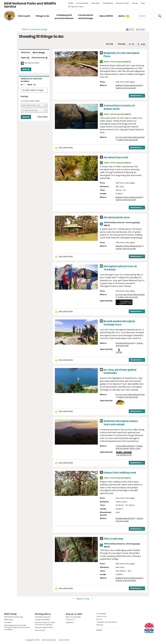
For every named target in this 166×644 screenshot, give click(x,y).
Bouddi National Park (125, 343)
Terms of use (101, 616)
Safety (71, 3)
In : (22, 85)
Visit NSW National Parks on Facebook (7, 640)
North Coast (135, 448)
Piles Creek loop (113, 539)
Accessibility (101, 614)
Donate (99, 630)
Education (96, 3)
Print (131, 29)
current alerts (124, 62)
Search (26, 69)
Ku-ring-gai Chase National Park (130, 137)
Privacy (99, 619)
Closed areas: (39, 58)
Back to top (83, 599)
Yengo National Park (125, 446)
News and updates (73, 617)
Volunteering (108, 3)
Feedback (70, 622)
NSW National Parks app (14, 617)
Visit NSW (8, 622)
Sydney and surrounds (126, 88)
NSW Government (49, 640)
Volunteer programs (43, 617)
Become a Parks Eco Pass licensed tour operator (45, 624)
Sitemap (100, 625)
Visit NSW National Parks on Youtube (18, 640)
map (143, 44)
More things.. (39, 53)
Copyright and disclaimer (107, 622)
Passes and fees (122, 3)
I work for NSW (64, 640)
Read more (137, 96)
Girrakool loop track (116, 157)
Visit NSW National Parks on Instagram (12, 640)
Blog (143, 3)
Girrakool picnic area (117, 217)
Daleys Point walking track (120, 472)
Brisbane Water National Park (129, 85)
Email (142, 29)
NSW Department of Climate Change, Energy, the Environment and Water (17, 628)
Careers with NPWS (42, 620)
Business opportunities (44, 627)
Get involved (40, 630)
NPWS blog (8, 620)
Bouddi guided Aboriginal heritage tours (119, 323)
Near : (30, 85)
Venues (135, 3)
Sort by (110, 44)
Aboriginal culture (32, 63)
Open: (25, 58)
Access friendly (82, 3)
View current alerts (66, 147)
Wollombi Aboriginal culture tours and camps (121, 423)
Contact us (70, 620)
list (133, 44)
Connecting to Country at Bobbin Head (119, 107)
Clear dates (42, 117)
